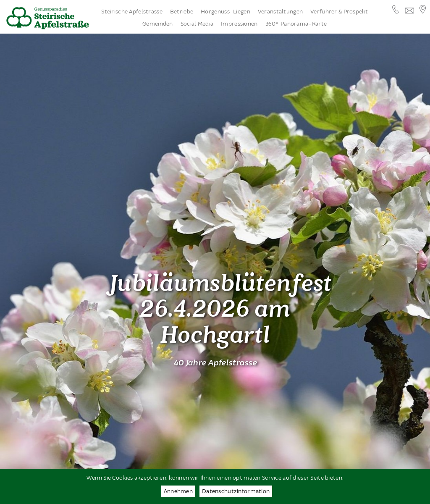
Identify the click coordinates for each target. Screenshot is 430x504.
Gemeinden (158, 24)
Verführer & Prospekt (339, 12)
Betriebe (182, 12)
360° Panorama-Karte (296, 24)
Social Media (197, 24)
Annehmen (178, 491)
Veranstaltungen (280, 12)
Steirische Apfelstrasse (132, 12)
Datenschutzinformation (236, 491)
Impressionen (239, 24)
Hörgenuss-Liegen (225, 12)
